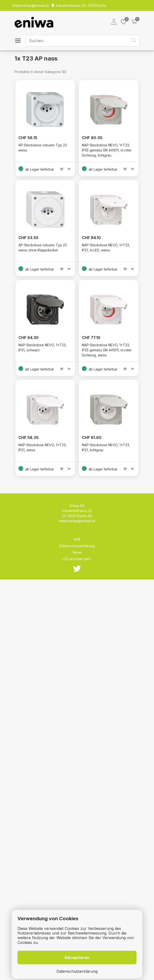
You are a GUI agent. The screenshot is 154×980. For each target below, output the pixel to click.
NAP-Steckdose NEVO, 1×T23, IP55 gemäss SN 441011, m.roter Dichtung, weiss (107, 350)
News (77, 552)
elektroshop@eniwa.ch (77, 521)
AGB (77, 539)
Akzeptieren (77, 957)
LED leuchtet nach (77, 559)
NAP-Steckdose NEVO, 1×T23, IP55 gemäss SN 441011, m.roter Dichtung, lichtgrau (107, 150)
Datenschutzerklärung (77, 546)
